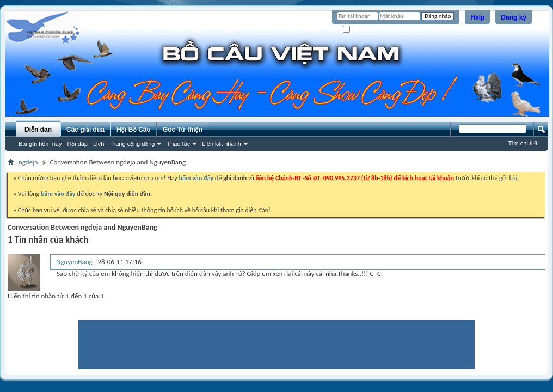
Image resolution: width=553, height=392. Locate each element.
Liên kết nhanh (222, 144)
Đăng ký (514, 17)
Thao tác (178, 144)
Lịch (99, 144)
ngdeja (28, 162)
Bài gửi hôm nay (40, 144)
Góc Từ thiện (183, 130)
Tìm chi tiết (523, 143)
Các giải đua (85, 130)
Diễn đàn (38, 130)
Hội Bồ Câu (134, 130)
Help (477, 17)
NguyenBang (74, 262)
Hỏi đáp (77, 144)
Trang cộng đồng (132, 144)
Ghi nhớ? (358, 30)
